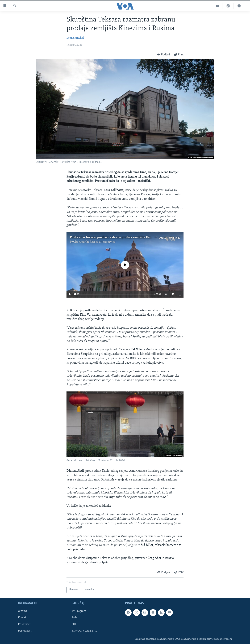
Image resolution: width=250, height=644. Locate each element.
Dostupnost (25, 631)
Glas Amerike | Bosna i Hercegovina (94, 242)
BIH (74, 624)
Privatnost (24, 624)
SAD (74, 618)
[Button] (163, 55)
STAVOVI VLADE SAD (84, 631)
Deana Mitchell (75, 38)
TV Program (79, 611)
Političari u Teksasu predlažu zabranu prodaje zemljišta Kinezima (114, 237)
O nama (23, 611)
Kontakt (23, 618)
